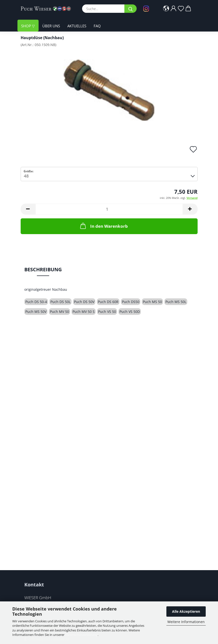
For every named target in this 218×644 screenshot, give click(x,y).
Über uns (51, 26)
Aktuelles (77, 26)
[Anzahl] (109, 209)
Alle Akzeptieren (186, 611)
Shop (27, 26)
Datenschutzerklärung (81, 635)
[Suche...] (131, 9)
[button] (166, 9)
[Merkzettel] (181, 9)
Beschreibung (43, 269)
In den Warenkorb (103, 226)
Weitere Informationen (186, 622)
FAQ (97, 26)
